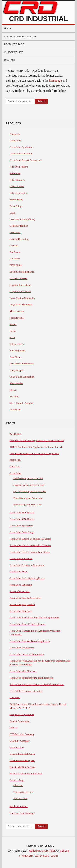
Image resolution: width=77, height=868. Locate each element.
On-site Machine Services (23, 767)
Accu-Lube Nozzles (20, 591)
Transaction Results (23, 792)
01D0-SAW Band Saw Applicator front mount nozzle (36, 447)
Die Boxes (15, 252)
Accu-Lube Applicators (21, 147)
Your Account (20, 798)
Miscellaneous (17, 311)
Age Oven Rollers (19, 167)
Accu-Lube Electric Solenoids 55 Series (30, 552)
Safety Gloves (17, 344)
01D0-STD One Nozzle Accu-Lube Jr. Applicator (34, 453)
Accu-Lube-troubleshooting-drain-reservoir (31, 678)
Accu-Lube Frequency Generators (27, 565)
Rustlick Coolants (19, 806)
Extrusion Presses (18, 278)
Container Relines (19, 226)
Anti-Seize (15, 173)
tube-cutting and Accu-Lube (28, 505)
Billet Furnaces (17, 180)
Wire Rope (15, 410)
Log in (54, 856)
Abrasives (15, 134)
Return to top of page (41, 846)
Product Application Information (26, 773)
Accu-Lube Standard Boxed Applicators (30, 641)
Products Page (14, 44)
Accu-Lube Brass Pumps (22, 532)
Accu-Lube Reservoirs (21, 611)
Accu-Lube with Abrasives (23, 671)
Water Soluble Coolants (21, 403)
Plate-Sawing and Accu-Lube (28, 498)
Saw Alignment (17, 351)
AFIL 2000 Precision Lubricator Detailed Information (37, 684)
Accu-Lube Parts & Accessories (26, 160)
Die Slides (15, 259)
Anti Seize (15, 697)
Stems (13, 390)
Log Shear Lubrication (21, 305)
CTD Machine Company (22, 734)
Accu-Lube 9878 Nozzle (22, 519)
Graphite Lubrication (20, 291)
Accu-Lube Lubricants (21, 154)
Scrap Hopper (17, 370)
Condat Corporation (20, 721)
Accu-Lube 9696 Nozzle (22, 512)
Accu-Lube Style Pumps (22, 648)
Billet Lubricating (19, 193)
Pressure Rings (17, 318)
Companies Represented (20, 36)
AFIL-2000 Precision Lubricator (26, 691)
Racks (13, 331)
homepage (55, 81)
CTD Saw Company (20, 741)
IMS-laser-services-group (22, 760)
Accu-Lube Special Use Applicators (28, 624)
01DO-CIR (15, 460)
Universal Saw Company (22, 813)
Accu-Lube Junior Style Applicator (27, 578)
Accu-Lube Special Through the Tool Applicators (34, 618)
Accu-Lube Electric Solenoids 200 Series (30, 545)
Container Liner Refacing (22, 219)
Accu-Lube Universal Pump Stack (27, 654)
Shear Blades (16, 383)
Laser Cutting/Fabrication (23, 298)
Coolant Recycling (19, 239)
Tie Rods (14, 396)
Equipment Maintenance (22, 272)
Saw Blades (15, 357)
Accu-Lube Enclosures (21, 558)
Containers (15, 232)
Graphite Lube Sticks (20, 285)
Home (8, 29)
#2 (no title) (15, 434)
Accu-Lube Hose (18, 572)
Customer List (13, 52)
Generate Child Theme (42, 851)
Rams (13, 337)
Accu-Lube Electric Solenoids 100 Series (30, 539)
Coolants (14, 245)
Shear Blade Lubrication (22, 377)
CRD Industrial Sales (38, 19)
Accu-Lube (15, 140)
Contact (10, 60)
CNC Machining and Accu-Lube (30, 491)
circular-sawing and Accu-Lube (29, 485)
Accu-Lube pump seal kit (22, 604)
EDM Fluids (16, 265)
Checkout (18, 785)
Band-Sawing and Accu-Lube (28, 478)
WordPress (42, 856)
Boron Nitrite (16, 200)
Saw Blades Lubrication (22, 364)
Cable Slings (16, 206)
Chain (13, 213)
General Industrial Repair (22, 754)
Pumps (13, 324)
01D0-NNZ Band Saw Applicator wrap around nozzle (37, 440)
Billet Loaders (17, 186)
